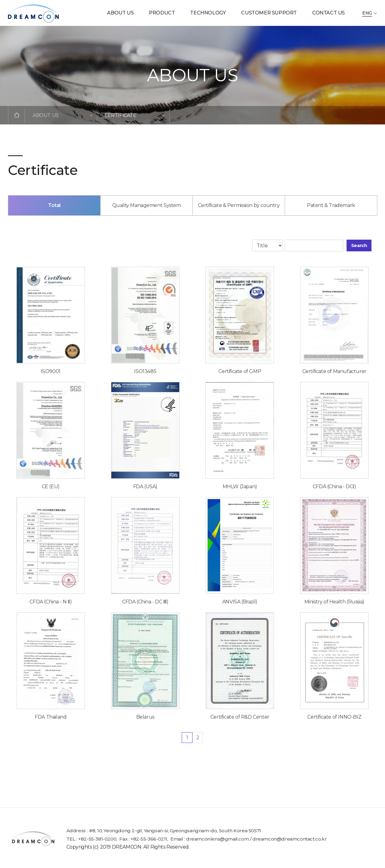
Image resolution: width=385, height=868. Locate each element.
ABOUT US (120, 13)
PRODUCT (162, 13)
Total (54, 211)
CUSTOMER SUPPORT (269, 13)
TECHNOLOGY (208, 13)
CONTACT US (328, 13)
